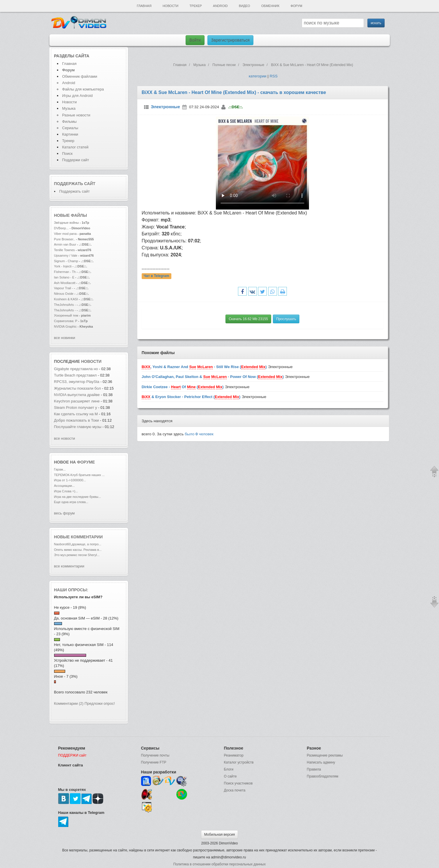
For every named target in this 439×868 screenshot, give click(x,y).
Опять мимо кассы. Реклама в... (78, 550)
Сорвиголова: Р (66, 321)
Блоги (229, 769)
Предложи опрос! (100, 703)
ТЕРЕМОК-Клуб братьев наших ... (79, 475)
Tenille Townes (65, 250)
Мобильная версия (220, 835)
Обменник (270, 6)
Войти (195, 40)
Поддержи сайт (76, 160)
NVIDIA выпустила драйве (77, 395)
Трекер (195, 6)
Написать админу (321, 762)
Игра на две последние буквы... (78, 497)
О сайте (230, 776)
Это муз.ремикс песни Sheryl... (77, 555)
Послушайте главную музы (78, 427)
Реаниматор (234, 755)
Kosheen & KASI (66, 299)
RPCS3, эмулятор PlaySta (77, 382)
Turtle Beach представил (75, 375)
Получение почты (155, 755)
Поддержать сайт (75, 184)
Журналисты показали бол (78, 388)
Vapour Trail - (64, 288)
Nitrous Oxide (64, 294)
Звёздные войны (66, 223)
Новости (170, 6)
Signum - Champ (66, 261)
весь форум (64, 513)
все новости (65, 438)
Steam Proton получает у (76, 408)
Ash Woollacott (65, 283)
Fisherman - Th (65, 272)
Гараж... (60, 469)
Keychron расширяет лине (77, 401)
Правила (314, 769)
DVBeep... (61, 228)
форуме (86, 462)
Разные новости (76, 115)
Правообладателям (323, 776)
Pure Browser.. (65, 239)
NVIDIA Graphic (65, 326)
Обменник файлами (80, 76)
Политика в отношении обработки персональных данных (219, 864)
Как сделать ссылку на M (76, 414)
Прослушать (286, 319)
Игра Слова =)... (66, 491)
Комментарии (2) (69, 703)
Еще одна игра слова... (71, 502)
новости (91, 361)
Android (220, 6)
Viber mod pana (65, 234)
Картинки (70, 134)
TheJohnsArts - (65, 305)
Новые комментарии (79, 537)
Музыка (69, 108)
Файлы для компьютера (83, 89)
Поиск (67, 153)
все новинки (65, 338)
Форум (296, 6)
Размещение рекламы (325, 755)
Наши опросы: (71, 590)
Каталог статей (75, 147)
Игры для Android (78, 96)
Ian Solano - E (64, 277)
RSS (274, 76)
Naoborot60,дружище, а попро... (78, 544)
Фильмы (70, 121)
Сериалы (70, 128)
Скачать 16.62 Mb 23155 (248, 319)
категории (258, 76)
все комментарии (69, 566)
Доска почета (235, 790)
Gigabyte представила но (76, 369)
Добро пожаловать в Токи (77, 420)
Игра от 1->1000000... (70, 480)
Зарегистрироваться (230, 40)
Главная (144, 6)
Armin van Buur (65, 244)
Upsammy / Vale (66, 255)
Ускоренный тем (66, 315)
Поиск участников (238, 783)
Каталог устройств (239, 762)
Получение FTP (154, 762)
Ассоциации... (64, 486)
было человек (199, 434)
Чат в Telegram (157, 276)
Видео (245, 6)
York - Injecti (63, 266)
